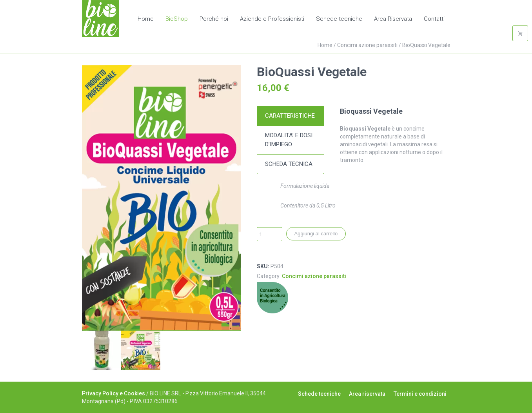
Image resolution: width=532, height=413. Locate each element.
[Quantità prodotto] (270, 234)
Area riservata (367, 394)
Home (325, 45)
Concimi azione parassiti (367, 45)
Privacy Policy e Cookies (113, 393)
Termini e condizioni (420, 394)
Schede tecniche (319, 394)
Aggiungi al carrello (316, 234)
